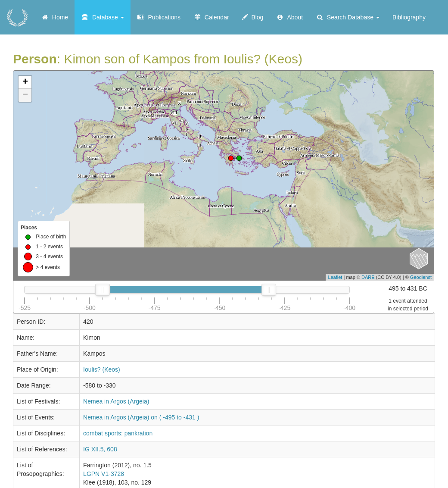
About (289, 17)
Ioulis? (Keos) (102, 369)
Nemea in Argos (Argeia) (116, 401)
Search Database (348, 17)
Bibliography (409, 17)
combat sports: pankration (118, 433)
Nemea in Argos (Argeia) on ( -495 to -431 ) (141, 417)
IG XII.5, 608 (100, 449)
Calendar (211, 17)
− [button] (25, 95)
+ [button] (25, 82)
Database (103, 17)
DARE (368, 277)
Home (54, 17)
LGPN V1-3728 (104, 474)
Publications (159, 17)
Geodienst (421, 277)
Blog (253, 17)
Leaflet (335, 277)
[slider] (103, 290)
